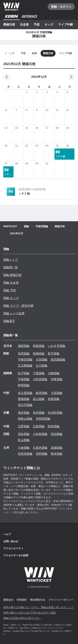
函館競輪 (24, 346)
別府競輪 (42, 454)
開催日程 (9, 24)
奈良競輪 (39, 413)
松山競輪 (24, 440)
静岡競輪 (24, 385)
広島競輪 (39, 426)
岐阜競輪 (42, 393)
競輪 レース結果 (14, 313)
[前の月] (7, 77)
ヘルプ (7, 534)
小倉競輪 (24, 448)
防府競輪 (54, 426)
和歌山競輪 (25, 419)
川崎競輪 (54, 373)
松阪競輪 (54, 399)
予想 (37, 24)
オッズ (49, 24)
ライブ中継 (66, 24)
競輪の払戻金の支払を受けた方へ (22, 618)
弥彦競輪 (24, 354)
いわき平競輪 (57, 346)
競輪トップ (11, 260)
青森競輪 (39, 346)
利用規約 (22, 600)
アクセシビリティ (13, 548)
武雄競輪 (57, 448)
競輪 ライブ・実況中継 (18, 306)
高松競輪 (24, 434)
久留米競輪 (40, 448)
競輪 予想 (10, 290)
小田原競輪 (40, 379)
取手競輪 (54, 354)
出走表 (24, 24)
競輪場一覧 (11, 267)
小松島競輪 (40, 434)
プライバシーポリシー (61, 600)
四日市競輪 (25, 405)
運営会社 (8, 600)
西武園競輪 (58, 360)
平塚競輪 (24, 379)
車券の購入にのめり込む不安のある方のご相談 (30, 613)
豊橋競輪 (24, 399)
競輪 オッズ (11, 298)
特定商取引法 (37, 600)
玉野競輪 (24, 426)
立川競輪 (42, 366)
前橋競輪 (39, 354)
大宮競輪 (42, 360)
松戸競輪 (24, 373)
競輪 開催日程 (12, 275)
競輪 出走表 (11, 283)
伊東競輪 (57, 379)
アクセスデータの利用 (16, 555)
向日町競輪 (55, 413)
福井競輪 (24, 413)
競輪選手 (9, 321)
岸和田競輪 (43, 419)
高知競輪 (57, 434)
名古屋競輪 (25, 393)
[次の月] (71, 77)
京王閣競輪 (25, 366)
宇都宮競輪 (25, 360)
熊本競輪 (57, 454)
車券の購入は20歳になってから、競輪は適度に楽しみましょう (38, 607)
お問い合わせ (11, 541)
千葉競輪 (39, 373)
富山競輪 (39, 399)
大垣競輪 (57, 393)
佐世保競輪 (25, 454)
